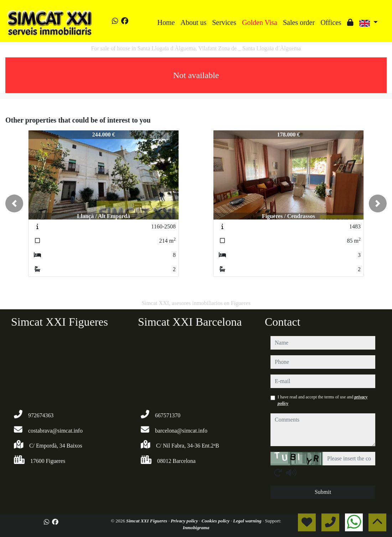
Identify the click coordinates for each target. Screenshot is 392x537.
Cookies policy (216, 521)
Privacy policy (185, 521)
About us (193, 22)
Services (224, 22)
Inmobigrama (196, 528)
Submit (323, 492)
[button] (14, 203)
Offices (331, 22)
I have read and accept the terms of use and (323, 400)
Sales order (299, 22)
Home (166, 22)
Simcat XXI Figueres (147, 521)
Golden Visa (260, 22)
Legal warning (248, 521)
